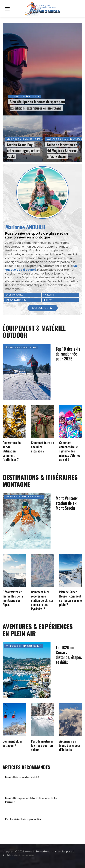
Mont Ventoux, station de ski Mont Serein (67, 503)
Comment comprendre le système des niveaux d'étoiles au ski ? (70, 451)
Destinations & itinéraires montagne (25, 139)
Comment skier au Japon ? (12, 743)
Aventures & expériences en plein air (24, 646)
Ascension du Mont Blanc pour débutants (70, 745)
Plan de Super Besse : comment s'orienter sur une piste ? (70, 598)
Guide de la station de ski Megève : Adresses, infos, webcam (62, 150)
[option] (42, 92)
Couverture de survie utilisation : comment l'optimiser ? (12, 451)
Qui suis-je (42, 308)
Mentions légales (24, 855)
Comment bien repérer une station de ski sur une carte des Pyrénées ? (42, 600)
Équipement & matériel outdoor (24, 96)
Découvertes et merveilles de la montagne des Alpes (13, 598)
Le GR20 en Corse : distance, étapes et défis (69, 655)
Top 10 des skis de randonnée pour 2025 (68, 354)
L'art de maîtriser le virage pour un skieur (42, 745)
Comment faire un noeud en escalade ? (22, 777)
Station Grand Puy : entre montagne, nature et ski (24, 150)
